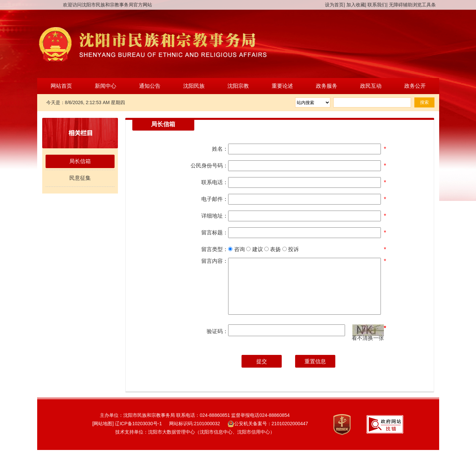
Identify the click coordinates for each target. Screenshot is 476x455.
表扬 (273, 249)
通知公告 (150, 86)
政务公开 (415, 86)
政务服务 (327, 86)
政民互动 (371, 86)
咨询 (236, 249)
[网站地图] (100, 424)
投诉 (291, 249)
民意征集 (80, 178)
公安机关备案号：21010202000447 (268, 424)
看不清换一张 (368, 337)
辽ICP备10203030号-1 (138, 424)
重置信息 (315, 361)
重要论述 (282, 86)
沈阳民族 (194, 86)
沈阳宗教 (238, 86)
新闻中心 (106, 86)
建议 (254, 249)
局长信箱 (80, 161)
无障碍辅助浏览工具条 (412, 5)
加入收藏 (356, 5)
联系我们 (377, 5)
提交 (262, 361)
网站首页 (61, 86)
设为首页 (334, 5)
